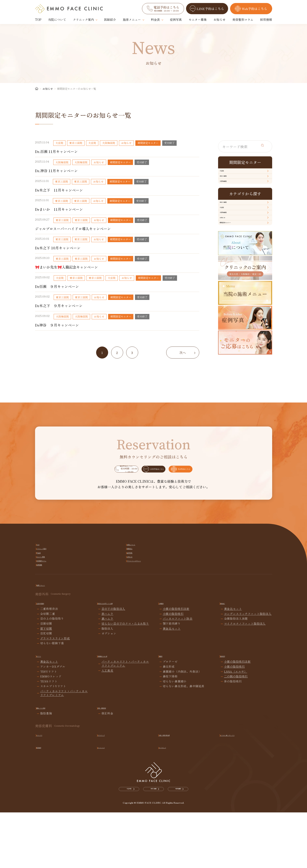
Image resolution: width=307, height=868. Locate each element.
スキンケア (46, 800)
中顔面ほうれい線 (111, 721)
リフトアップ (108, 800)
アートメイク (108, 812)
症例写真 (176, 19)
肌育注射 (44, 812)
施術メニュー (132, 19)
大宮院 (227, 174)
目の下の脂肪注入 (113, 674)
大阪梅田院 (230, 198)
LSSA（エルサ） (236, 737)
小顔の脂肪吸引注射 (176, 674)
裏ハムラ (107, 684)
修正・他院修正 (110, 773)
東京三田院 (230, 186)
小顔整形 (167, 668)
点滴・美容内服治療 (174, 800)
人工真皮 (107, 736)
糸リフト (44, 721)
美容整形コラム (243, 19)
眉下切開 (46, 694)
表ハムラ (107, 679)
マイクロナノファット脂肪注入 (245, 689)
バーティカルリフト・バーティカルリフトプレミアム (64, 759)
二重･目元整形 (48, 668)
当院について (57, 19)
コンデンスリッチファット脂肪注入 (248, 679)
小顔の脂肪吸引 (173, 679)
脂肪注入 (228, 668)
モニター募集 (198, 19)
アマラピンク (170, 812)
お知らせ (219, 19)
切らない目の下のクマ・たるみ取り (125, 689)
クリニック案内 (83, 19)
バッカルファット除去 (178, 684)
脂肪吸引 (228, 721)
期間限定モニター (235, 274)
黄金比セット (172, 694)
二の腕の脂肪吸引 (236, 742)
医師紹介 (110, 19)
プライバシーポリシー (248, 622)
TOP (38, 19)
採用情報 (266, 19)
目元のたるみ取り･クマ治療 (118, 668)
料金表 (155, 19)
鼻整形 (165, 721)
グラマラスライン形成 (55, 704)
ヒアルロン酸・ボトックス (240, 800)
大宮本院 (102, 857)
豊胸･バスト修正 (49, 773)
